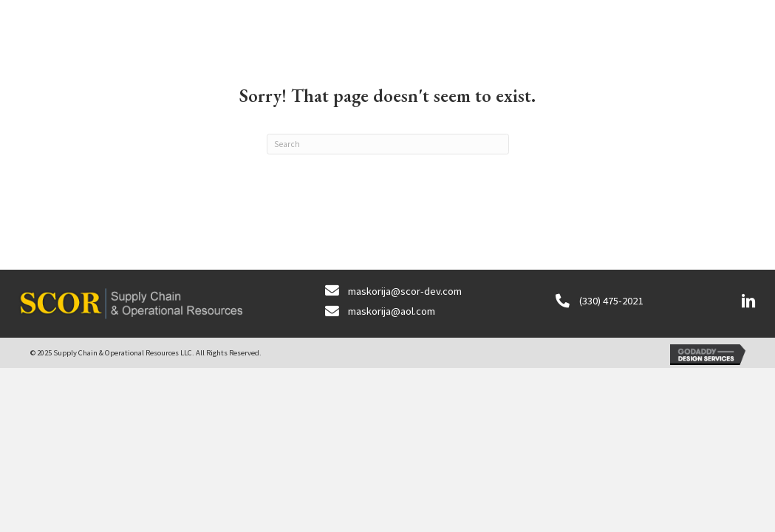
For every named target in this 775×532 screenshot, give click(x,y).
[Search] (388, 144)
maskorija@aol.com (392, 311)
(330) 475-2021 (611, 300)
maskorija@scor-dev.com (405, 291)
